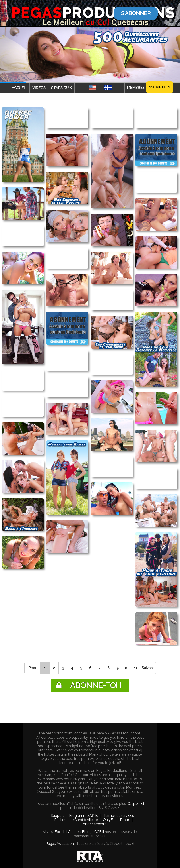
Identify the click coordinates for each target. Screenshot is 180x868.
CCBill (99, 832)
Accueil (19, 88)
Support (57, 816)
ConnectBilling (80, 832)
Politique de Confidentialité (76, 820)
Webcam (48, 98)
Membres (136, 88)
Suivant (148, 668)
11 (136, 668)
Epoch (60, 832)
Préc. (32, 668)
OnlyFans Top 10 (117, 820)
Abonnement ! (94, 824)
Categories (23, 98)
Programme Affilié (84, 816)
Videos (39, 88)
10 (127, 668)
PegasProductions (61, 844)
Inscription (159, 87)
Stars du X (61, 88)
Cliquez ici (136, 804)
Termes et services (119, 816)
